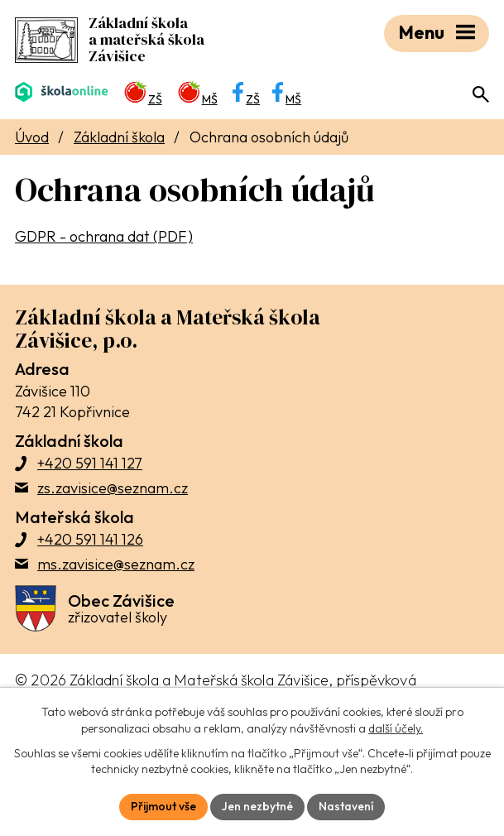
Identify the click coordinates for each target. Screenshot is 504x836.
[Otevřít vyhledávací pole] (481, 94)
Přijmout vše (163, 806)
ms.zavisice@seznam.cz (116, 564)
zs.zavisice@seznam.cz (113, 488)
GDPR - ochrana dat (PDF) (104, 236)
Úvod (32, 137)
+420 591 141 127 (90, 463)
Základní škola (119, 137)
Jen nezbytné (257, 806)
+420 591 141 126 (90, 539)
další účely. (396, 728)
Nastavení (346, 806)
